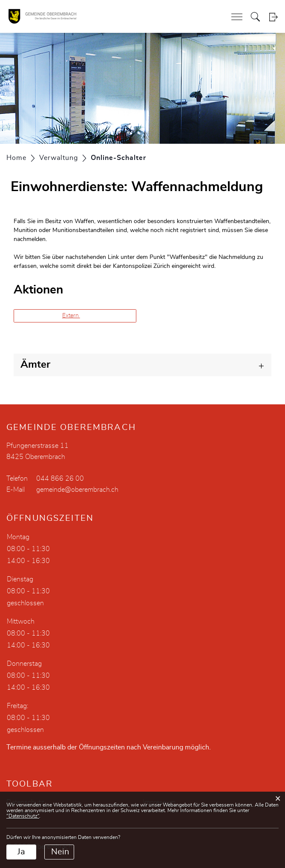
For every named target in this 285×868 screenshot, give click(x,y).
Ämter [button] (35, 365)
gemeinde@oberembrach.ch (77, 490)
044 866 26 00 (60, 479)
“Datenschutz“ (23, 816)
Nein (60, 852)
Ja (21, 852)
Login (273, 17)
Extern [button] (71, 316)
